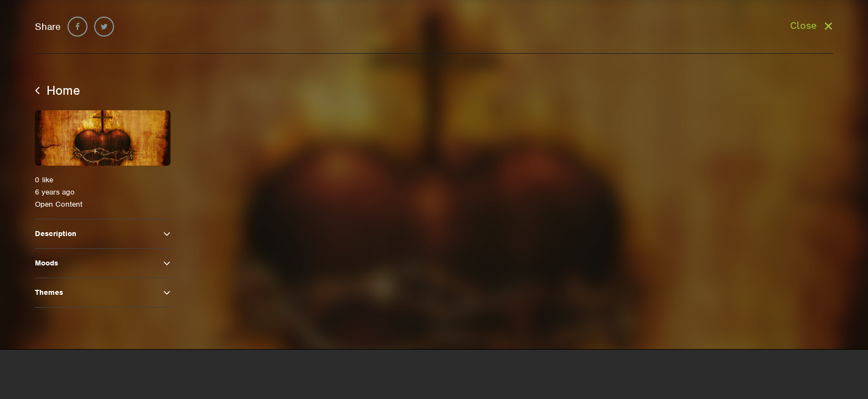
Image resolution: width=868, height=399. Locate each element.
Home (58, 90)
